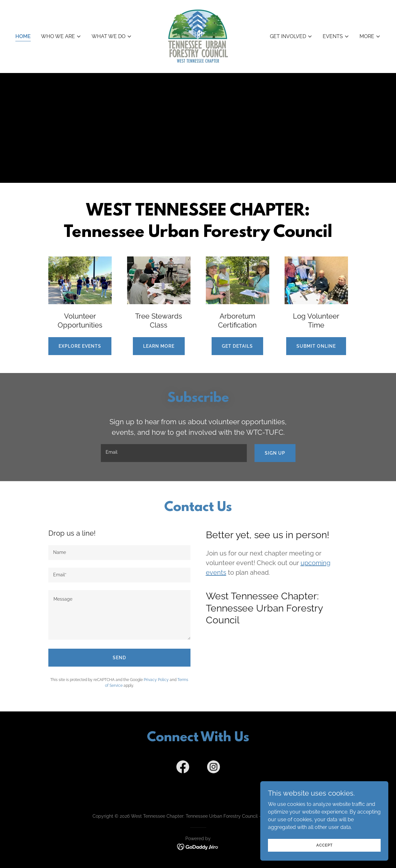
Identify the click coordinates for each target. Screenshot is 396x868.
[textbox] (174, 453)
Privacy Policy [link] (156, 680)
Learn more (159, 346)
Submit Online (316, 346)
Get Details (237, 346)
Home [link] (23, 36)
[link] (198, 36)
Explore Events (80, 346)
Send (119, 658)
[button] (61, 37)
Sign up (275, 453)
